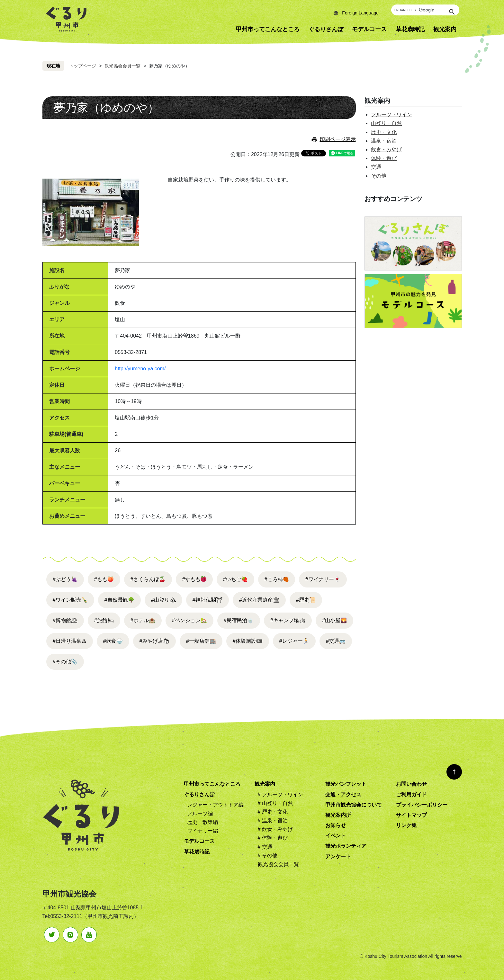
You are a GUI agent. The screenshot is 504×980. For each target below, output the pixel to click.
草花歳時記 (410, 29)
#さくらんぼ (148, 579)
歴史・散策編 (203, 822)
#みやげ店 (154, 641)
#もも (104, 579)
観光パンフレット (346, 784)
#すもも (191, 579)
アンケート (338, 856)
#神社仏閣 (207, 600)
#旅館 (104, 620)
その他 (379, 176)
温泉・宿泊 (384, 141)
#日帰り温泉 (70, 641)
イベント (336, 836)
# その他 (268, 856)
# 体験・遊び (273, 838)
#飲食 (113, 641)
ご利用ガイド (411, 795)
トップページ (83, 66)
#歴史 (306, 600)
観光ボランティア (346, 846)
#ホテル (143, 620)
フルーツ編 (200, 813)
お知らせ (336, 825)
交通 (376, 167)
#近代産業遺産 (259, 600)
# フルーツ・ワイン (280, 795)
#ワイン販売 (70, 600)
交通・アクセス (343, 795)
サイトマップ (411, 815)
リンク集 (406, 825)
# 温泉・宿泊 (273, 821)
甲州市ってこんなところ (268, 29)
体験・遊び (384, 158)
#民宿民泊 (239, 620)
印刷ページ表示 (338, 139)
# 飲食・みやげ (275, 829)
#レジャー (294, 641)
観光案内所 (338, 815)
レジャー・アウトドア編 (215, 805)
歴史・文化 (384, 132)
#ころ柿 (274, 579)
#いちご (235, 579)
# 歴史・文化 (273, 812)
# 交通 (265, 847)
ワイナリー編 (203, 831)
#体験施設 (248, 641)
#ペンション (189, 620)
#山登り (163, 600)
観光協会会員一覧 (122, 66)
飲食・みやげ (386, 150)
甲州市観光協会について (354, 805)
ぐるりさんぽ (326, 29)
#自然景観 (119, 600)
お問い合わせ (411, 784)
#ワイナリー (323, 579)
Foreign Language (360, 13)
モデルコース (369, 29)
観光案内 (445, 29)
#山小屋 (334, 620)
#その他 (65, 662)
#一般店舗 (201, 641)
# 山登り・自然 (275, 803)
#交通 (336, 641)
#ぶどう (65, 579)
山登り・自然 (386, 123)
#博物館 (65, 620)
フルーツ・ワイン (392, 115)
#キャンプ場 (288, 620)
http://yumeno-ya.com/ (140, 369)
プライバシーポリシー (422, 805)
